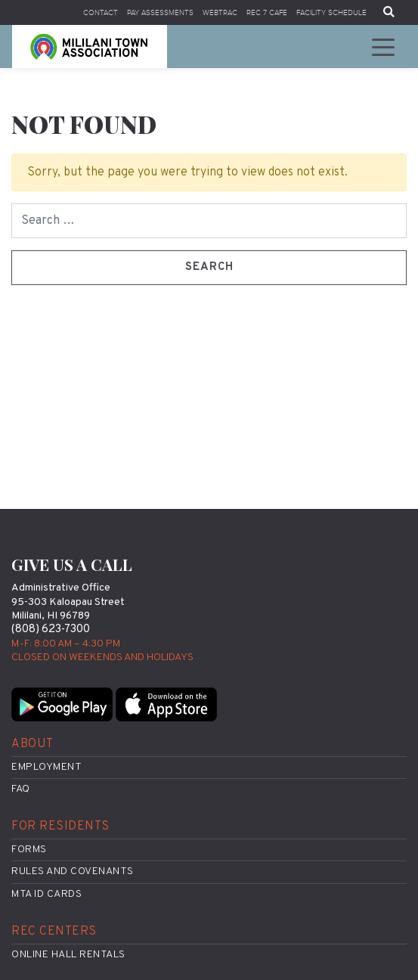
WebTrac (220, 12)
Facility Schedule (331, 12)
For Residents (60, 826)
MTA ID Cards (46, 894)
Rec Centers (54, 932)
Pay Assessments (160, 12)
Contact (101, 12)
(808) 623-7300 (51, 630)
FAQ (21, 789)
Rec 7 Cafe (267, 12)
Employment (46, 767)
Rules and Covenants (73, 871)
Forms (29, 850)
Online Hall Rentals (68, 955)
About (33, 744)
